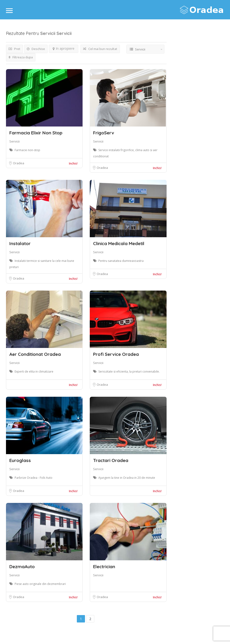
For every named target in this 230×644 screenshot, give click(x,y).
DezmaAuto (22, 567)
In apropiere (64, 48)
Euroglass (20, 460)
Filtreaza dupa (21, 57)
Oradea (19, 163)
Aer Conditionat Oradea (35, 354)
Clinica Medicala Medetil (119, 243)
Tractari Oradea (111, 460)
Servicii (14, 141)
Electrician (104, 567)
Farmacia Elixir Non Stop (36, 133)
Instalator (20, 243)
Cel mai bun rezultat (100, 49)
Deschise (36, 49)
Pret (14, 49)
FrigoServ (104, 133)
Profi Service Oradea (116, 354)
